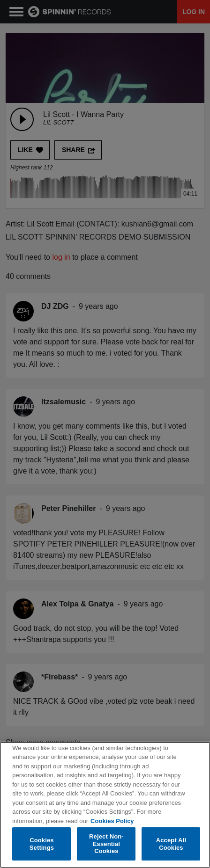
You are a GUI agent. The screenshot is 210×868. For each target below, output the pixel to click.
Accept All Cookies (171, 844)
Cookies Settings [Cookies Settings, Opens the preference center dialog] (42, 844)
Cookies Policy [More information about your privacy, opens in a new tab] (112, 821)
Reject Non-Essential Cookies (106, 844)
